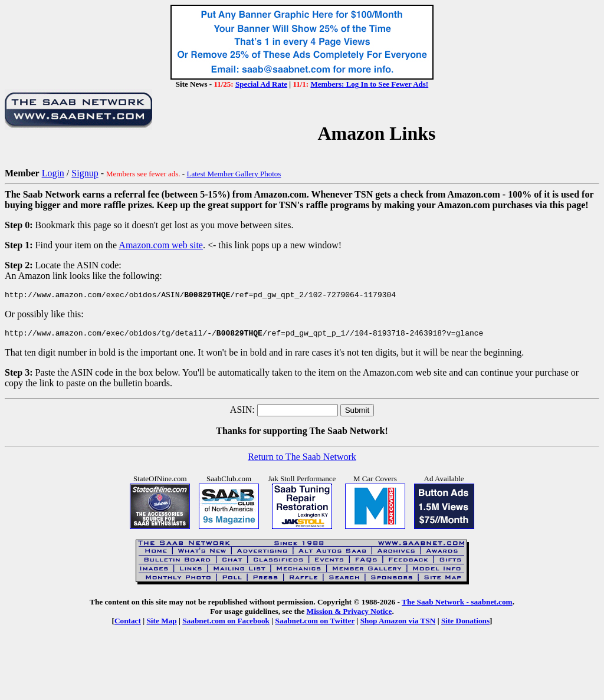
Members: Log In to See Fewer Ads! (369, 84)
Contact (128, 624)
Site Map (161, 624)
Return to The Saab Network (302, 460)
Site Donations (465, 624)
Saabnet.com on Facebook (226, 624)
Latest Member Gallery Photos (234, 174)
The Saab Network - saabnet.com (457, 605)
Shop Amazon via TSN (398, 624)
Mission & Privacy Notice (349, 615)
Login (53, 173)
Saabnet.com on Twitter (315, 624)
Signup (85, 173)
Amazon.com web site (161, 245)
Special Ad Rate (261, 84)
